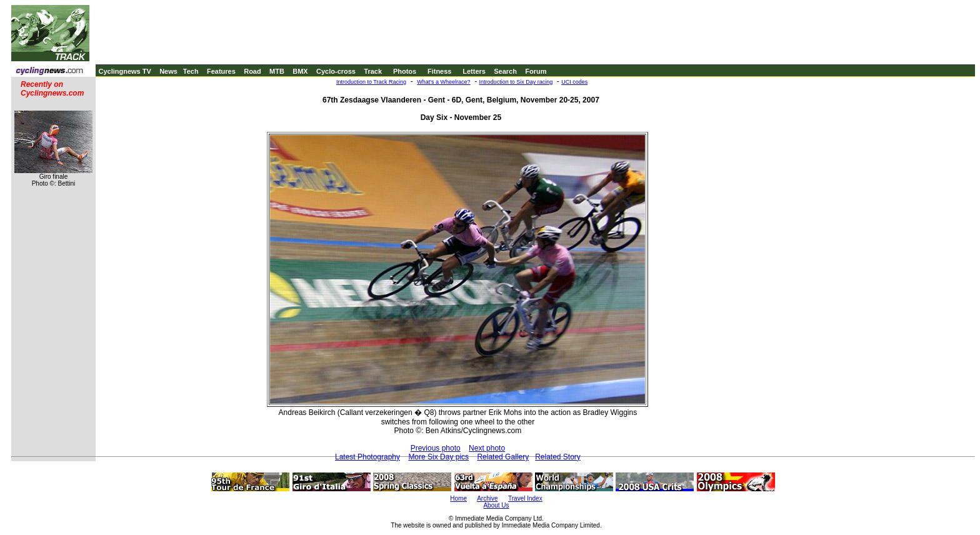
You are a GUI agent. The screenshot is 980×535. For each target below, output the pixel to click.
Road (252, 71)
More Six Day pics (438, 457)
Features (221, 71)
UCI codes (574, 82)
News (168, 71)
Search (505, 71)
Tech (191, 71)
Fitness (440, 71)
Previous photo (436, 448)
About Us (496, 505)
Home (458, 498)
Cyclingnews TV (124, 71)
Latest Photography (367, 457)
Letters (474, 71)
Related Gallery (503, 457)
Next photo (487, 448)
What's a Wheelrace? (443, 82)
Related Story (558, 457)
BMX (300, 71)
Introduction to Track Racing (371, 82)
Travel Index (525, 498)
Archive (487, 498)
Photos (405, 71)
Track (373, 71)
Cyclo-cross (336, 71)
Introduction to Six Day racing (516, 82)
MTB (277, 71)
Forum (536, 71)
